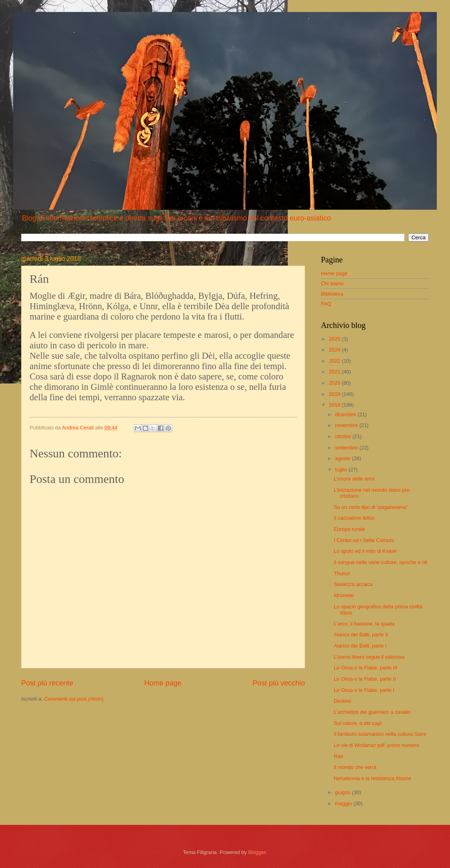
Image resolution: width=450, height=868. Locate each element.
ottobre (344, 436)
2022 (335, 361)
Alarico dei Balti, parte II (361, 635)
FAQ (326, 304)
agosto (343, 458)
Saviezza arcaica (353, 584)
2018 (335, 405)
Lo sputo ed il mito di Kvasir (365, 551)
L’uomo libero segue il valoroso (369, 657)
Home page (163, 683)
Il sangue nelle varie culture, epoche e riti (380, 562)
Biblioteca (332, 294)
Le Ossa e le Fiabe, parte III (365, 668)
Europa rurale (349, 529)
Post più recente (47, 683)
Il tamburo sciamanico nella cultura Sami (380, 734)
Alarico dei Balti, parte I (360, 646)
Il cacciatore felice (354, 518)
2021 (335, 372)
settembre (347, 448)
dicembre (346, 414)
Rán (338, 756)
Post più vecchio (279, 683)
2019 (335, 394)
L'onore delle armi (354, 479)
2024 (335, 350)
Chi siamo (332, 283)
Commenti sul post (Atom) (74, 699)
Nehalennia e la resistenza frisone (372, 778)
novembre (347, 425)
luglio (342, 470)
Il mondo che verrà (355, 767)
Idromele (344, 595)
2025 (335, 339)
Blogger (257, 852)
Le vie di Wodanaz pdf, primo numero (376, 745)
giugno (343, 792)
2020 (335, 383)
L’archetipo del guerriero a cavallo (372, 712)
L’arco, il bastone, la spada (364, 624)
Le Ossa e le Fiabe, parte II (365, 679)
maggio (344, 803)
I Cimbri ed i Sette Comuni (364, 540)
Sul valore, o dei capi (358, 723)
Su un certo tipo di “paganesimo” (371, 507)
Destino (342, 701)
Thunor (342, 573)
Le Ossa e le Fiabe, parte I (364, 690)
